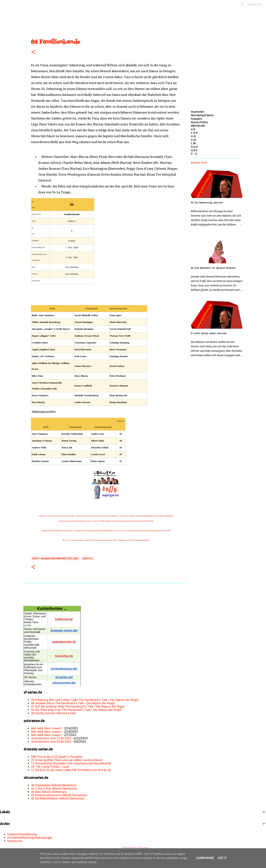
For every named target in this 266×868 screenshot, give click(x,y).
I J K (193, 140)
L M (193, 143)
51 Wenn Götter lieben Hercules (209, 333)
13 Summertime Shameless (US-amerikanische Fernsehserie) (71, 763)
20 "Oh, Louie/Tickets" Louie (50, 767)
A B (193, 129)
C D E (194, 133)
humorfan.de (64, 656)
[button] (33, 52)
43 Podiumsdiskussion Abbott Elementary (59, 795)
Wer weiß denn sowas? (46, 728)
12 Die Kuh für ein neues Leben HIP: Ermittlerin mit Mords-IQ (71, 770)
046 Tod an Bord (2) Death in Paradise (57, 757)
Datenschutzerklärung (22, 834)
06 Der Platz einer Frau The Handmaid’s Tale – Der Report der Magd (76, 710)
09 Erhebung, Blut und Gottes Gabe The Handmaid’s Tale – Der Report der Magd (85, 700)
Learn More (205, 858)
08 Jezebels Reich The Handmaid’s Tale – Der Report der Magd (73, 703)
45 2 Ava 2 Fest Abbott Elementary (54, 788)
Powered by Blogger (133, 848)
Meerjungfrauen (202, 115)
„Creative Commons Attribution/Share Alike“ (100, 540)
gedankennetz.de (64, 642)
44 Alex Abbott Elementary (49, 792)
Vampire (197, 119)
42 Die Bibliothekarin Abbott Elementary (58, 798)
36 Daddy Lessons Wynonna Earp (53, 713)
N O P (194, 147)
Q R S (194, 150)
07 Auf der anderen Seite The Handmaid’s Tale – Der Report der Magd (78, 706)
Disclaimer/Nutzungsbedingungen (30, 838)
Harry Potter (199, 122)
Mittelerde (198, 126)
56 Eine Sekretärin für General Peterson (213, 268)
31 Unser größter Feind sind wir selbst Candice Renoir (67, 760)
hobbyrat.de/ (64, 619)
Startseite (198, 112)
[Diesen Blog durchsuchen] (244, 4)
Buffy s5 (88, 558)
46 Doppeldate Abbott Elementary (54, 785)
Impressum (15, 841)
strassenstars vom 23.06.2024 (51, 738)
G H (193, 136)
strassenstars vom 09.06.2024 (51, 742)
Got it (222, 858)
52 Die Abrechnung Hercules (207, 203)
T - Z (194, 154)
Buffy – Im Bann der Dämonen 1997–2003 (56, 558)
